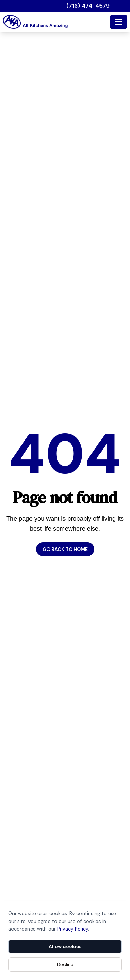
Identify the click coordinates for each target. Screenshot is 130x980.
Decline (65, 964)
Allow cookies (65, 946)
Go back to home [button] (65, 549)
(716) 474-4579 (88, 6)
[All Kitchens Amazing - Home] (55, 22)
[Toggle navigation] (119, 22)
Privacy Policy (73, 929)
